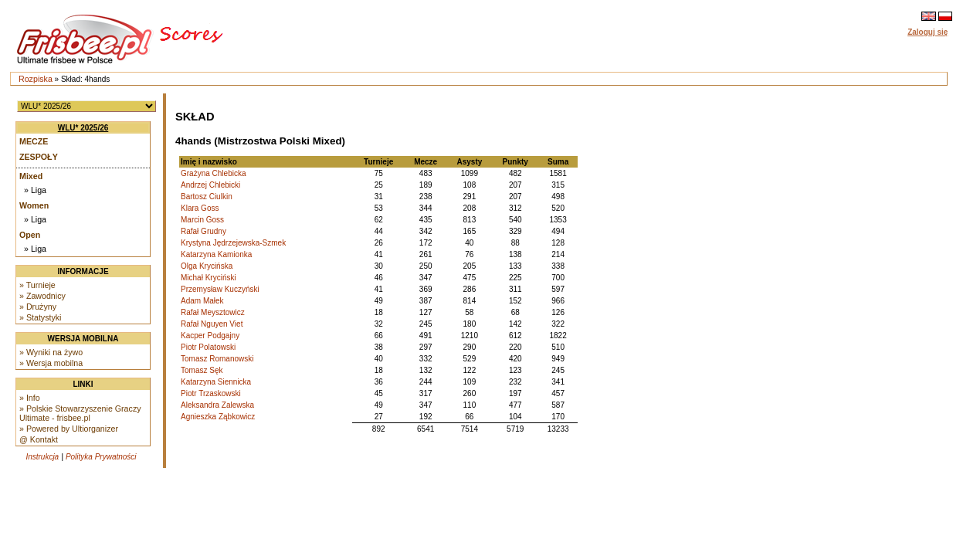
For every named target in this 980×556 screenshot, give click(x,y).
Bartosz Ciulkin (207, 197)
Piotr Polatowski (208, 347)
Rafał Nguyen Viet (212, 324)
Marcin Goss (202, 220)
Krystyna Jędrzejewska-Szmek (233, 243)
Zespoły (39, 157)
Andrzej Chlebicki (210, 185)
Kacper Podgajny (210, 336)
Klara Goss (200, 208)
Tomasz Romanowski (217, 359)
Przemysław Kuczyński (220, 289)
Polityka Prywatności (101, 457)
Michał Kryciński (209, 278)
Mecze (34, 141)
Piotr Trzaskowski (211, 393)
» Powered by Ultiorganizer (69, 429)
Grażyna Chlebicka (213, 173)
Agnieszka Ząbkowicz (218, 417)
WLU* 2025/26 (83, 128)
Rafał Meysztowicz (213, 312)
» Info (30, 398)
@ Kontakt (39, 439)
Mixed (31, 176)
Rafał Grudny (203, 231)
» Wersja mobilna (51, 363)
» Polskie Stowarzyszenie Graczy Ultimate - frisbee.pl (80, 413)
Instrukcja (42, 457)
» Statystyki (40, 317)
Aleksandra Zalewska (217, 405)
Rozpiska (36, 79)
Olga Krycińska (207, 266)
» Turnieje (37, 285)
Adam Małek (202, 301)
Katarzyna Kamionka (216, 254)
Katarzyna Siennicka (216, 382)
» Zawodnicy (42, 296)
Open (30, 235)
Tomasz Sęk (202, 370)
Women (34, 205)
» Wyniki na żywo (51, 352)
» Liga (35, 190)
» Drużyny (38, 307)
